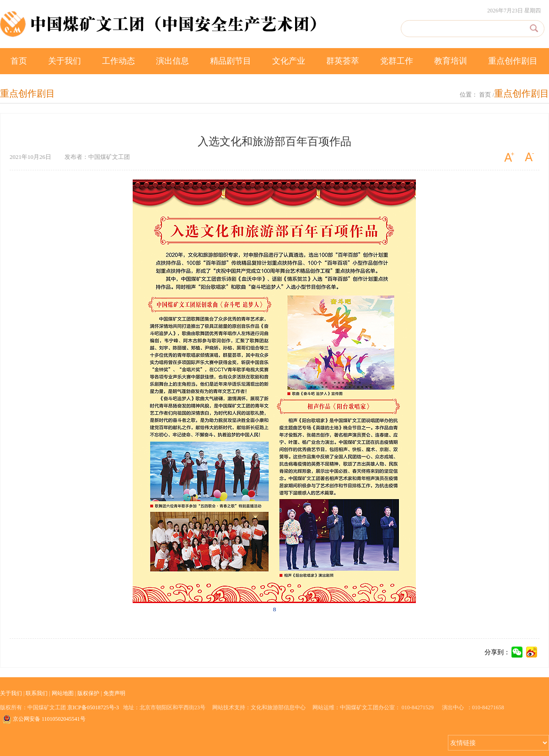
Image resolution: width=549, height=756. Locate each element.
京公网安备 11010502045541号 (44, 719)
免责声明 (114, 693)
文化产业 (289, 61)
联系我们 (37, 693)
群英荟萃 (343, 61)
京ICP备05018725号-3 (93, 707)
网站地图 (63, 693)
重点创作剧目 (513, 61)
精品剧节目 (231, 61)
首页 (19, 61)
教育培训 (451, 61)
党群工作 (397, 61)
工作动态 (118, 61)
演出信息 (172, 61)
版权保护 (88, 693)
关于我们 (65, 61)
